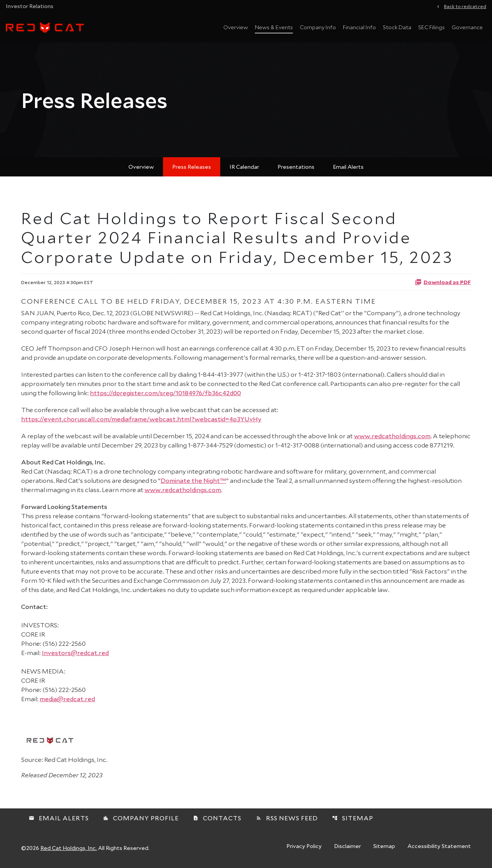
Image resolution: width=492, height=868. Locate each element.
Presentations (296, 167)
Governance (467, 27)
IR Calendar (244, 167)
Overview (236, 27)
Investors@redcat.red (75, 653)
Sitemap (353, 818)
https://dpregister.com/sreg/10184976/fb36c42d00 (165, 393)
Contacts (217, 818)
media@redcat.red (67, 699)
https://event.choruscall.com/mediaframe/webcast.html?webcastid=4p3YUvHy (141, 419)
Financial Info (359, 27)
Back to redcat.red (465, 6)
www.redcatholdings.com (392, 436)
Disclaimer (347, 846)
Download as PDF (443, 282)
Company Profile (141, 818)
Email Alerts (348, 167)
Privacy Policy (304, 846)
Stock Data (397, 27)
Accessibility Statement (439, 846)
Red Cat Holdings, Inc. (69, 848)
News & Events (274, 27)
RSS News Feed (287, 818)
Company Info (318, 27)
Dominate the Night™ (193, 480)
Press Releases (192, 167)
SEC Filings (431, 27)
